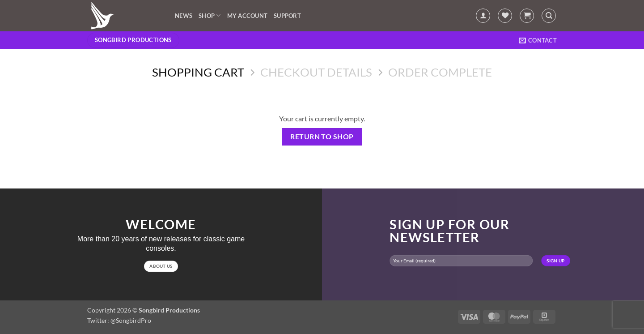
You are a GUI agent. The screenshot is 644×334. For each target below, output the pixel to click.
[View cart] (527, 16)
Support (287, 16)
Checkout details (316, 72)
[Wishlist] (505, 16)
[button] (483, 16)
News (184, 16)
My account (248, 16)
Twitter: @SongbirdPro (119, 320)
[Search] (549, 16)
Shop (210, 15)
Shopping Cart (198, 72)
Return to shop (322, 137)
